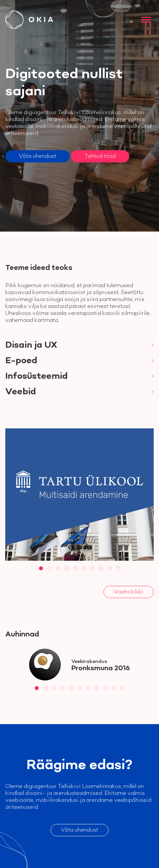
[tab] (41, 568)
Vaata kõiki (129, 592)
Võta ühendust (38, 156)
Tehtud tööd (100, 156)
